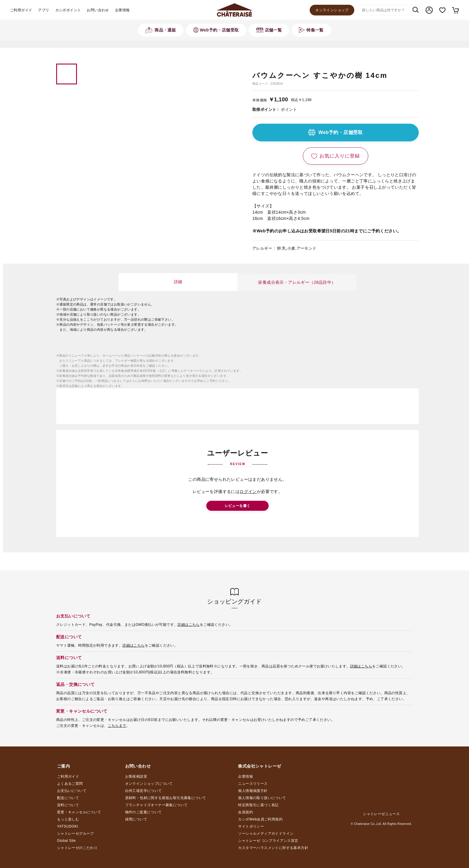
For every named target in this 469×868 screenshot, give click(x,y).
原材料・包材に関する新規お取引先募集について (166, 798)
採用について (136, 819)
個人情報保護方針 (253, 791)
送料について (68, 805)
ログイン (248, 492)
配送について (68, 798)
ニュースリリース (253, 784)
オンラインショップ (332, 10)
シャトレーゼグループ (75, 834)
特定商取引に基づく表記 (258, 805)
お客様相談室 (136, 776)
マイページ (429, 10)
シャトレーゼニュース (381, 814)
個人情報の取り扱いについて (262, 798)
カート (455, 10)
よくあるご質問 (70, 784)
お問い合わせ (98, 10)
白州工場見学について (144, 791)
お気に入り (442, 10)
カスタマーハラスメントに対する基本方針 (273, 848)
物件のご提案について (144, 812)
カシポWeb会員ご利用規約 (260, 819)
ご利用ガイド (21, 10)
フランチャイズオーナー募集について (156, 805)
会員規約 (245, 812)
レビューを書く (238, 506)
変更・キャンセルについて (79, 812)
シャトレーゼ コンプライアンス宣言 (268, 841)
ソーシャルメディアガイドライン (266, 834)
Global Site (66, 841)
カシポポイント (68, 10)
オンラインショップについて (149, 784)
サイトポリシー (251, 826)
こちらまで (117, 726)
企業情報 (122, 10)
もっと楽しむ (68, 819)
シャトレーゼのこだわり (77, 848)
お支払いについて (72, 791)
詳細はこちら (188, 625)
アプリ (44, 10)
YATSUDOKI (68, 826)
